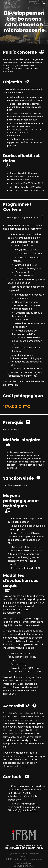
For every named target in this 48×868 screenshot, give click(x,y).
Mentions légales (24, 863)
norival (31, 866)
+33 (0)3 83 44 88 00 (25, 810)
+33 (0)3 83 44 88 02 (19, 793)
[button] (44, 4)
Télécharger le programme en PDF (23, 218)
